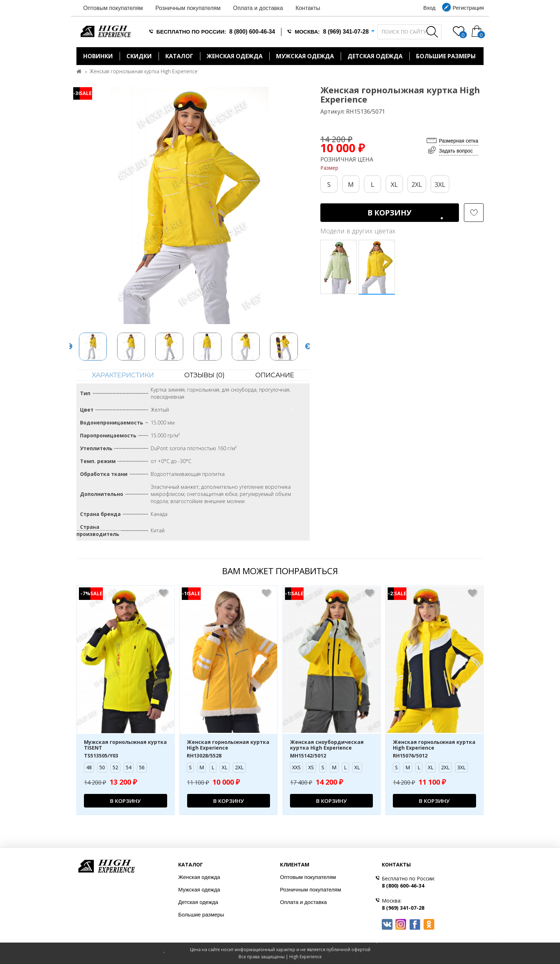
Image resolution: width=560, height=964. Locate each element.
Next (308, 347)
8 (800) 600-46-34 (252, 32)
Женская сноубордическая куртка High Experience (327, 745)
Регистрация (468, 8)
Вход (429, 8)
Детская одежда (375, 56)
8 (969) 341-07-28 (346, 32)
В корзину (389, 213)
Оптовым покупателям (113, 8)
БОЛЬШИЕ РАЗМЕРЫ (446, 56)
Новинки (98, 56)
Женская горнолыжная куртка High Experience (144, 71)
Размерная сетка (459, 141)
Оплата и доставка (258, 8)
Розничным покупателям (188, 8)
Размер (329, 168)
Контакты (308, 8)
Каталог (179, 56)
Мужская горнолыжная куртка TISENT (125, 745)
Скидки (139, 56)
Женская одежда (235, 56)
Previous (69, 347)
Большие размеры (201, 915)
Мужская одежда (305, 56)
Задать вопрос (456, 151)
